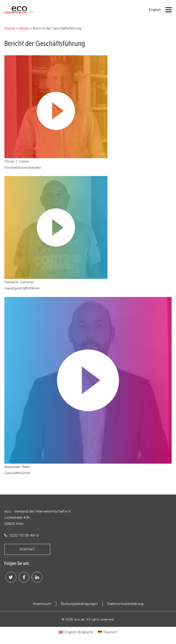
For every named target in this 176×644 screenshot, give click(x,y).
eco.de (80, 619)
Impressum (42, 604)
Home (10, 28)
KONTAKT (27, 549)
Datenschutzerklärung (125, 604)
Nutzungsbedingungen (79, 604)
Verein (24, 28)
